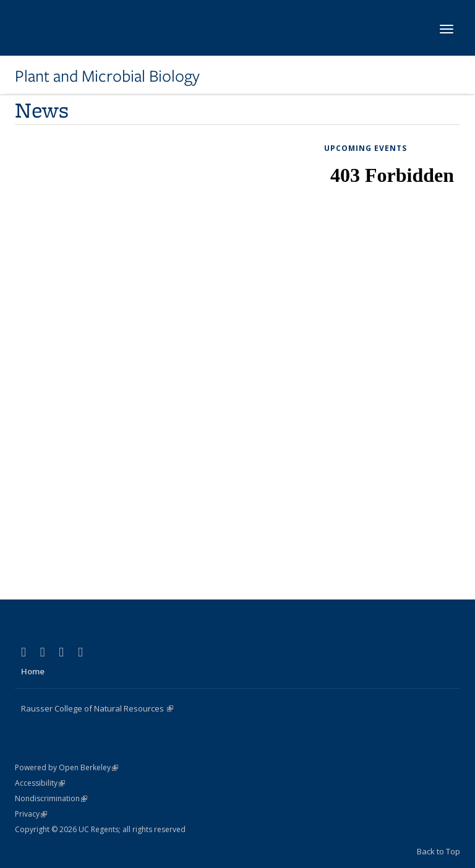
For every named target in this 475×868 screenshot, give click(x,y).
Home (33, 671)
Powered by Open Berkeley (66, 767)
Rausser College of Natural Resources (97, 708)
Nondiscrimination (51, 798)
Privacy (31, 814)
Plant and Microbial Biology (107, 76)
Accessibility (40, 783)
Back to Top (439, 851)
